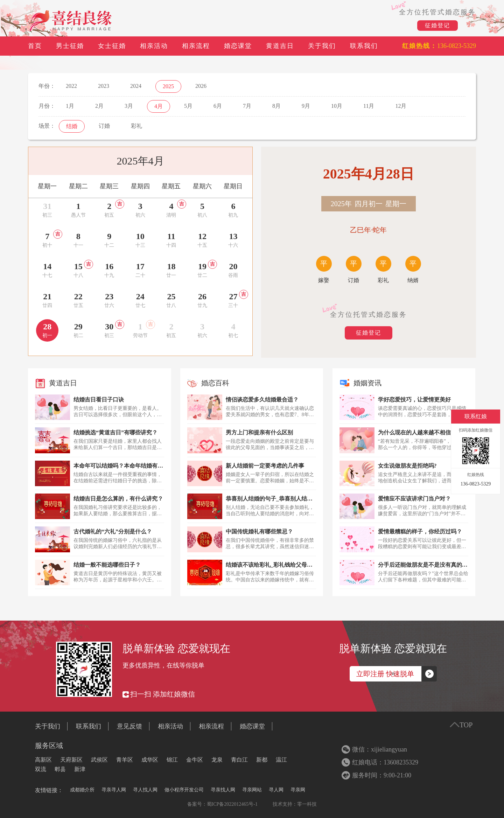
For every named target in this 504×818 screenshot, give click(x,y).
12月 (401, 106)
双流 (41, 769)
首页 (35, 46)
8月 (276, 106)
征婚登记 (437, 25)
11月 (369, 106)
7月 (247, 106)
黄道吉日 (280, 46)
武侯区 (99, 760)
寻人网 (276, 790)
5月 (188, 106)
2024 (136, 86)
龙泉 (217, 760)
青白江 (239, 760)
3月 (129, 106)
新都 (262, 760)
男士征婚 (70, 46)
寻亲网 (298, 790)
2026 (201, 86)
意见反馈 (129, 726)
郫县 (60, 769)
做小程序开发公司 (184, 790)
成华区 (150, 760)
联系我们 (364, 46)
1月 (70, 106)
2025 (168, 86)
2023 (104, 86)
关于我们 (322, 46)
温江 (281, 760)
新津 (80, 769)
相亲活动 (154, 46)
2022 (71, 86)
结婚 (72, 126)
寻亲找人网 (223, 790)
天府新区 (71, 760)
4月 (159, 106)
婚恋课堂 (238, 46)
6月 (218, 106)
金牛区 (195, 760)
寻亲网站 (252, 790)
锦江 (172, 760)
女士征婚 (112, 46)
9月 (306, 106)
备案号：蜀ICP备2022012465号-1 (222, 804)
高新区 (43, 760)
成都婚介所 (82, 790)
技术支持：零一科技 (295, 804)
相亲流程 (196, 46)
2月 (99, 106)
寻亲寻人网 (114, 790)
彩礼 (136, 126)
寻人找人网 (145, 790)
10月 (337, 106)
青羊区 (125, 760)
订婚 (104, 126)
